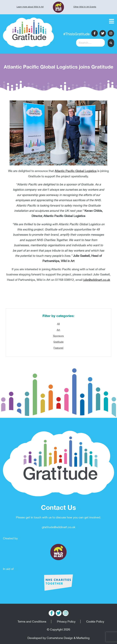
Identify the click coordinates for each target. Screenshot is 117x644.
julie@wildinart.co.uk (97, 280)
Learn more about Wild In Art (30, 7)
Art (58, 330)
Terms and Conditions (32, 621)
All (58, 324)
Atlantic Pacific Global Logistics (76, 171)
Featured (58, 348)
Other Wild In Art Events (85, 7)
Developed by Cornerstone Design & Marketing (58, 638)
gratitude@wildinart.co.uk (58, 527)
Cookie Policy (95, 621)
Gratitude (58, 342)
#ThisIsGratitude (76, 34)
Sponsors (58, 336)
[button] (111, 43)
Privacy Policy (66, 621)
